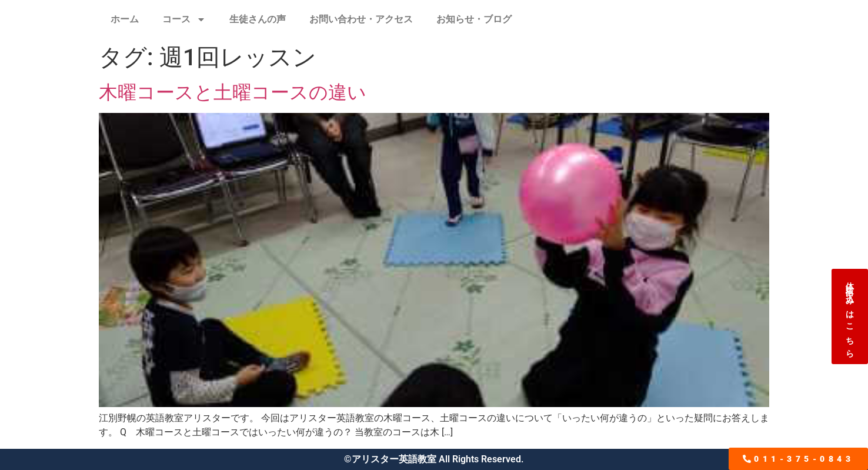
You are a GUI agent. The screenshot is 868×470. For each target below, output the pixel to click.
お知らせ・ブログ (474, 19)
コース (184, 19)
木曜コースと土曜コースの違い (233, 92)
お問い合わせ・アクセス (361, 19)
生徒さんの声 (258, 19)
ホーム (125, 19)
